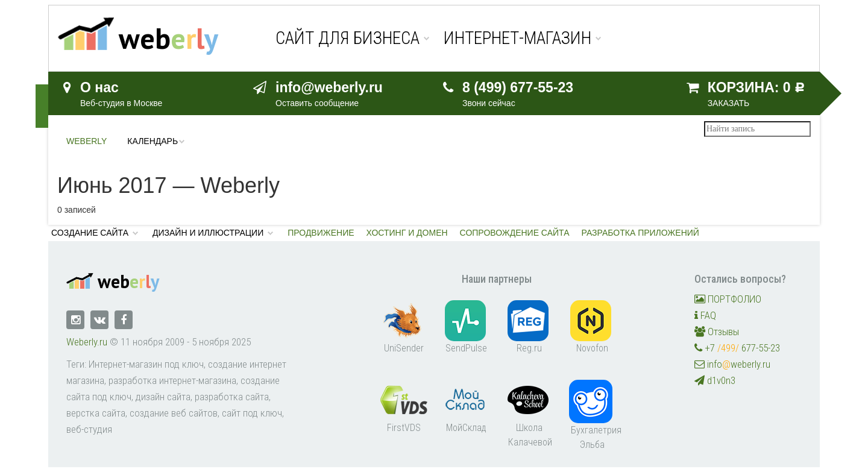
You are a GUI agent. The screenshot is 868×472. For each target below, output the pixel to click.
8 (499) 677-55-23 (518, 87)
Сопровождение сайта (515, 233)
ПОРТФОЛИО (728, 299)
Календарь (153, 141)
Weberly (86, 141)
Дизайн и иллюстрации (208, 233)
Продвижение (321, 233)
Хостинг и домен (407, 233)
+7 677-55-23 (737, 348)
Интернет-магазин (517, 38)
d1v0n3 (715, 380)
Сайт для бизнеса (348, 38)
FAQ (705, 315)
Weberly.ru (87, 342)
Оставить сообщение (317, 103)
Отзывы (717, 332)
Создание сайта (90, 233)
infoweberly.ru (732, 364)
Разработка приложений (640, 233)
